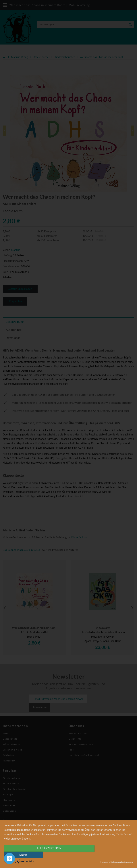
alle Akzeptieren (49, 855)
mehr (114, 855)
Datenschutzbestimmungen (122, 862)
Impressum (105, 862)
